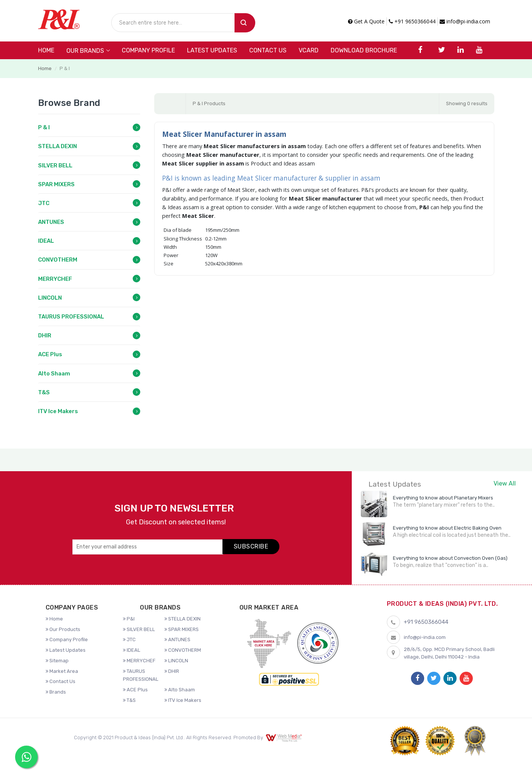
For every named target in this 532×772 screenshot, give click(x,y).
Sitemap (57, 661)
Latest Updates (212, 50)
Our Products (63, 629)
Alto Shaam (54, 374)
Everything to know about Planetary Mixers (443, 498)
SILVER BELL (55, 165)
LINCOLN (50, 298)
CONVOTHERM (58, 260)
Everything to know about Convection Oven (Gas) (450, 558)
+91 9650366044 (412, 21)
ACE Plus (50, 354)
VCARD (309, 50)
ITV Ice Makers (58, 411)
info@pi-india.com (465, 21)
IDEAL (46, 241)
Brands (56, 692)
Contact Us (268, 50)
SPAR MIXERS (56, 184)
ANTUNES (51, 222)
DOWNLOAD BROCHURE (364, 50)
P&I (129, 619)
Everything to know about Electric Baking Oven (447, 528)
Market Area (62, 671)
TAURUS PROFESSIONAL (71, 317)
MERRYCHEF (55, 279)
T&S (44, 392)
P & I (44, 127)
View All (505, 483)
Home (46, 50)
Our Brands (85, 51)
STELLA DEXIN (57, 146)
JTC (44, 203)
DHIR (45, 335)
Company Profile (148, 50)
